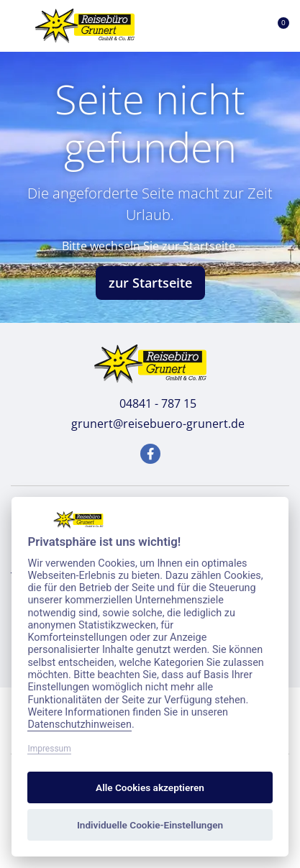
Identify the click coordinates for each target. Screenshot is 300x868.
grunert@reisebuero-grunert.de (150, 424)
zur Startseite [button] (150, 283)
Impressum (49, 749)
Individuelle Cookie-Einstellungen (150, 825)
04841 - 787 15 (150, 403)
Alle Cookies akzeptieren (150, 787)
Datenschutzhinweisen (79, 725)
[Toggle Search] (209, 26)
